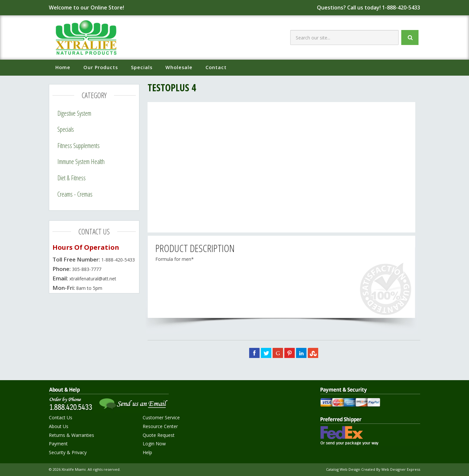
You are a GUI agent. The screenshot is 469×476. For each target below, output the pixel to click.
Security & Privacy (68, 452)
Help (147, 452)
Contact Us (61, 417)
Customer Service (161, 417)
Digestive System (74, 113)
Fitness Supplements (78, 146)
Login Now (154, 444)
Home (63, 67)
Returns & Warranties (71, 435)
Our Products (101, 67)
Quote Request (159, 435)
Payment (58, 444)
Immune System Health (81, 162)
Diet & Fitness (71, 178)
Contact (216, 67)
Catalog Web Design (343, 469)
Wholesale (179, 67)
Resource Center (160, 426)
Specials (142, 67)
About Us (59, 426)
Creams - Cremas (75, 194)
